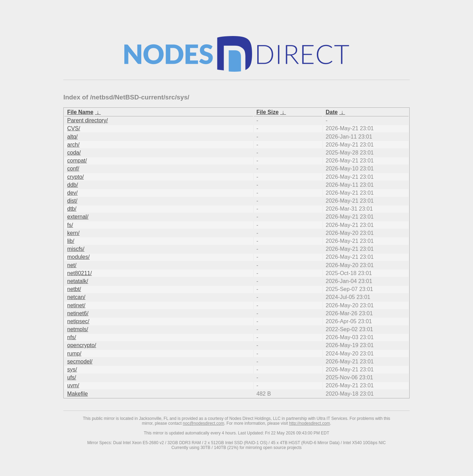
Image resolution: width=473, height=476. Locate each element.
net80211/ (79, 273)
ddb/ (73, 185)
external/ (78, 217)
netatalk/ (78, 281)
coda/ (74, 153)
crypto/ (75, 177)
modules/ (78, 257)
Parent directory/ (87, 120)
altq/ (72, 137)
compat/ (77, 161)
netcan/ (76, 297)
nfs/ (72, 337)
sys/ (72, 369)
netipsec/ (78, 321)
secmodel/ (80, 362)
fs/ (70, 225)
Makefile (78, 394)
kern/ (73, 233)
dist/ (72, 201)
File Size (268, 112)
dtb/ (72, 209)
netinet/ (76, 305)
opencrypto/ (82, 345)
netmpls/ (78, 329)
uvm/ (73, 385)
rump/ (74, 354)
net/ (72, 265)
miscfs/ (76, 249)
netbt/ (74, 289)
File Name (80, 112)
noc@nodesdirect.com (204, 423)
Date (332, 112)
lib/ (71, 241)
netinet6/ (78, 313)
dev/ (72, 193)
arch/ (73, 145)
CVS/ (74, 128)
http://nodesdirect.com (310, 423)
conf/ (73, 169)
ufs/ (72, 377)
